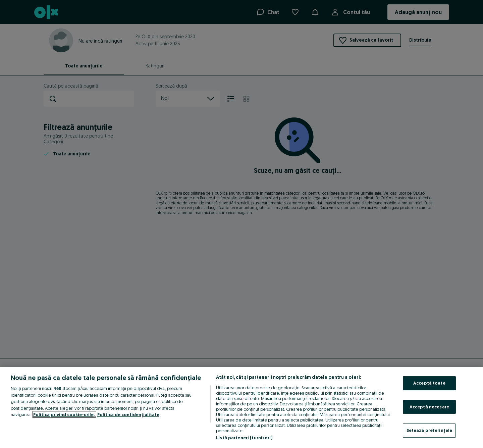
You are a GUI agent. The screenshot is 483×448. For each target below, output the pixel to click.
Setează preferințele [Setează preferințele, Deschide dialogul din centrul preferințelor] (430, 430)
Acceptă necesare (429, 407)
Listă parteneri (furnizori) (244, 438)
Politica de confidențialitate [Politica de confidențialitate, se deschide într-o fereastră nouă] (128, 414)
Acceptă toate (429, 383)
